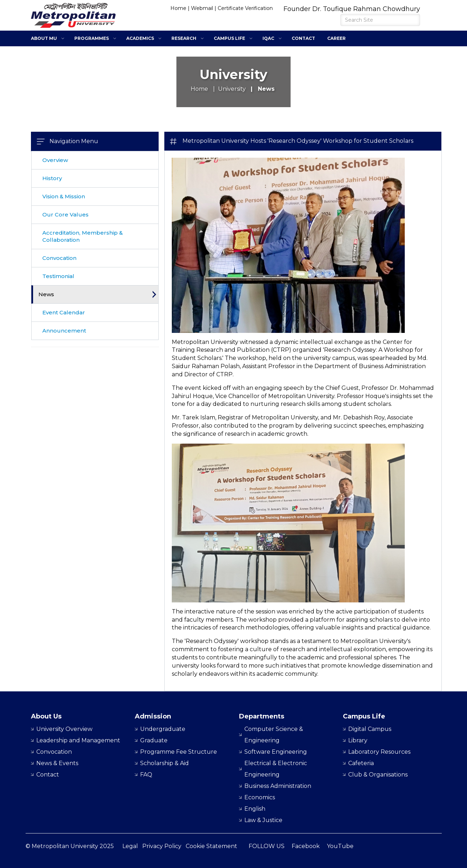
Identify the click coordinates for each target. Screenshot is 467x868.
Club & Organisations (378, 775)
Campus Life (229, 38)
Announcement (64, 331)
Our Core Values (65, 215)
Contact (303, 38)
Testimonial (58, 276)
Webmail (202, 8)
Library (358, 740)
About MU (44, 38)
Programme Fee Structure (179, 752)
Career (336, 38)
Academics (140, 38)
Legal (130, 846)
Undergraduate (163, 729)
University (232, 89)
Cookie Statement (211, 846)
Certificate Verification (245, 8)
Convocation (59, 258)
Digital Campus (370, 729)
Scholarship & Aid (164, 763)
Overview (55, 160)
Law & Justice (263, 820)
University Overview (64, 729)
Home (178, 8)
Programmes (92, 38)
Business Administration (278, 786)
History (52, 178)
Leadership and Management (78, 740)
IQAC (268, 38)
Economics (260, 797)
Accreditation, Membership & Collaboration (83, 236)
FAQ (146, 775)
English (255, 809)
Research (184, 38)
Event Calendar (64, 312)
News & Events (57, 763)
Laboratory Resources (379, 752)
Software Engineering (276, 752)
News (46, 294)
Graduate (154, 740)
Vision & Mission (64, 196)
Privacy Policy (162, 846)
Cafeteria (361, 763)
